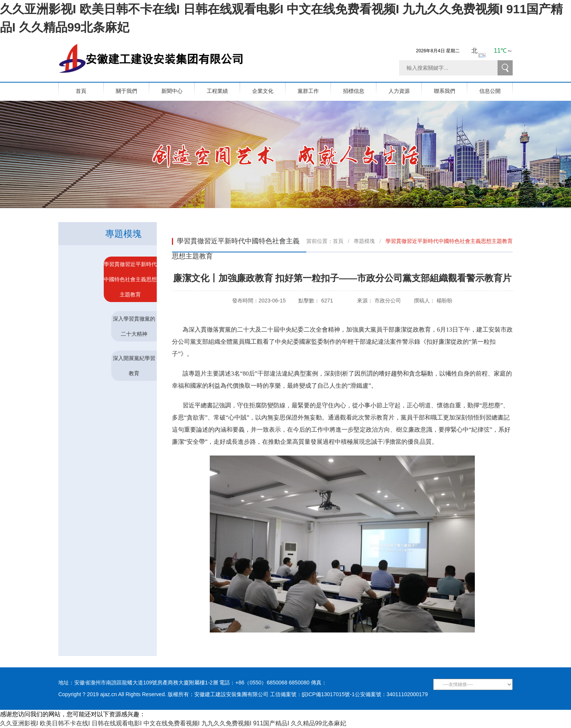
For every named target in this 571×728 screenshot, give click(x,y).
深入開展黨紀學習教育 (134, 366)
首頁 (81, 88)
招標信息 (360, 88)
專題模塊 (364, 241)
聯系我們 (451, 88)
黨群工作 (314, 88)
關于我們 (133, 88)
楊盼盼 (445, 301)
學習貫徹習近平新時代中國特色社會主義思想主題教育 (130, 279)
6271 (327, 301)
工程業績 (223, 88)
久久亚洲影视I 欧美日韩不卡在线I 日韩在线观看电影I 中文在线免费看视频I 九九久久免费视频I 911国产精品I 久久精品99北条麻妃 (173, 723)
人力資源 (405, 88)
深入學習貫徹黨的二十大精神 (134, 326)
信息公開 (496, 88)
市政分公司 (388, 301)
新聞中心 (178, 88)
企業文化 (269, 88)
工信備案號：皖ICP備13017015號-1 (312, 694)
